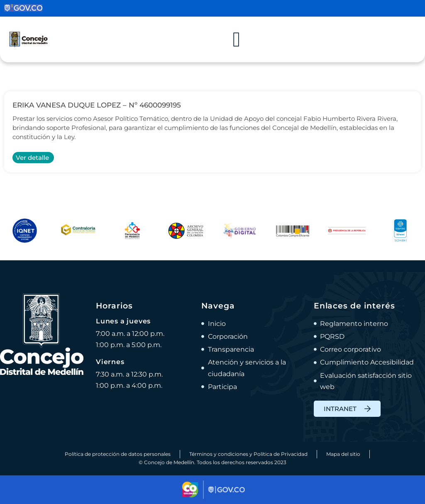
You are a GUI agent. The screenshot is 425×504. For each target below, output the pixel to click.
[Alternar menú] (237, 39)
